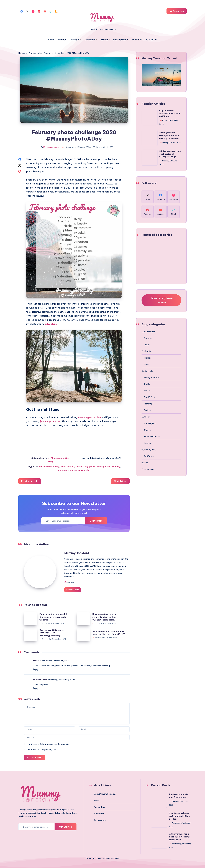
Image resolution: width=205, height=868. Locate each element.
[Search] (152, 40)
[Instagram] (33, 11)
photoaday (63, 470)
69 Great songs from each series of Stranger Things (170, 154)
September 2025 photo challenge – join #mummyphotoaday (52, 633)
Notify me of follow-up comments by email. (48, 744)
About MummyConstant (105, 794)
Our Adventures (148, 332)
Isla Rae (147, 358)
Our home (90, 40)
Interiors (148, 443)
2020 (63, 466)
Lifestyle (75, 40)
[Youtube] (45, 11)
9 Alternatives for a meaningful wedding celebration (179, 837)
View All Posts (73, 590)
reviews (145, 463)
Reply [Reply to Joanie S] (36, 669)
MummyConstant (77, 553)
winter (87, 470)
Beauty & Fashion (152, 377)
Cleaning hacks (151, 423)
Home (51, 40)
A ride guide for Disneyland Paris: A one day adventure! (169, 135)
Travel (104, 40)
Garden (147, 430)
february (71, 466)
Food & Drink (150, 397)
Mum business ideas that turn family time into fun (179, 816)
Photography (120, 40)
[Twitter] (27, 11)
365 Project (149, 456)
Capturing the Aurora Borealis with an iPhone (170, 113)
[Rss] (56, 11)
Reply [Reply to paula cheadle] (36, 688)
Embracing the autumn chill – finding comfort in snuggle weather (54, 617)
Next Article (120, 481)
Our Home (146, 417)
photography (76, 470)
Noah (147, 364)
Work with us (100, 807)
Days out (148, 338)
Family (62, 40)
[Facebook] (22, 11)
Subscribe (177, 11)
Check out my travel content (161, 300)
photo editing (113, 466)
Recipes (148, 410)
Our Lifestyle (147, 371)
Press (97, 801)
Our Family (146, 351)
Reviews (136, 40)
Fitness (147, 391)
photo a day (82, 466)
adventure (51, 324)
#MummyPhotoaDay (49, 466)
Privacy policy (100, 820)
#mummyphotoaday (89, 417)
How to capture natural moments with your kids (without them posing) (104, 617)
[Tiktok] (51, 11)
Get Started (96, 521)
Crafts (147, 384)
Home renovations (152, 437)
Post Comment (34, 757)
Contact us (99, 814)
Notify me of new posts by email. (43, 750)
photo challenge (98, 466)
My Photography (34, 53)
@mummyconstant (50, 421)
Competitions (148, 469)
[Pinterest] (39, 11)
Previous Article (30, 481)
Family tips (149, 404)
